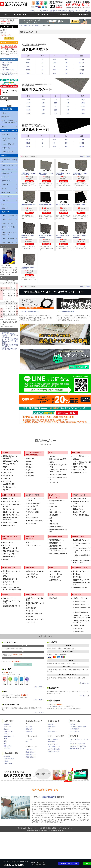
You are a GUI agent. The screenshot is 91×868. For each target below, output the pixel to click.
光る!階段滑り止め (55, 546)
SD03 (28, 66)
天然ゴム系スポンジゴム (11, 501)
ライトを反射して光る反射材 (9, 160)
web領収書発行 (74, 729)
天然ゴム (6, 467)
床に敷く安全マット (9, 568)
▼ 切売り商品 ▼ (84, 14)
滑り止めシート (78, 574)
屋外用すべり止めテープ (81, 571)
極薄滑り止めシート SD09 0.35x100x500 (46, 174)
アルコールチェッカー (8, 196)
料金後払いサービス (8, 75)
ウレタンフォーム (9, 509)
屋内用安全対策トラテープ (11, 606)
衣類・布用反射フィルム (11, 551)
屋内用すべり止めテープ (81, 580)
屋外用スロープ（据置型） (78, 749)
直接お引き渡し (52, 731)
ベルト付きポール (32, 574)
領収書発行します (31, 757)
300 (54, 63)
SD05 (28, 73)
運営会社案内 (29, 729)
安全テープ (5, 208)
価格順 (82, 156)
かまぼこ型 (53, 506)
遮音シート (30, 617)
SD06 (28, 99)
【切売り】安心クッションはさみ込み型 (9, 234)
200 (54, 73)
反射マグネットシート (10, 548)
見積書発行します (31, 752)
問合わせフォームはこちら (69, 863)
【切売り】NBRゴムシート (82, 604)
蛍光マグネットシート (33, 545)
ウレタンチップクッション (11, 515)
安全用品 (4, 156)
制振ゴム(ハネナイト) (80, 467)
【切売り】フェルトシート (9, 223)
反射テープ (6, 545)
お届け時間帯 (52, 726)
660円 (82, 70)
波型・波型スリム (55, 512)
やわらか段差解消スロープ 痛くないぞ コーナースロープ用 (82, 550)
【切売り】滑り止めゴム (81, 612)
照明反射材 (53, 598)
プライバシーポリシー (66, 828)
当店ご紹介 (29, 726)
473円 (82, 140)
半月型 (52, 504)
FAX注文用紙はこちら (23, 664)
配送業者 (50, 724)
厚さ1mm (29, 461)
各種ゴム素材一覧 (7, 109)
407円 (82, 66)
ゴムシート (6, 453)
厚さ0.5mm (30, 458)
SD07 (28, 103)
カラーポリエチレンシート (35, 521)
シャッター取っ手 (32, 506)
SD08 (28, 106)
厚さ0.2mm (30, 473)
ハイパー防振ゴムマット (81, 456)
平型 (51, 521)
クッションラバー (9, 470)
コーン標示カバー (55, 571)
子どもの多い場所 (9, 759)
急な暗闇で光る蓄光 (7, 169)
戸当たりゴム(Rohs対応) (58, 475)
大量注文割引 (52, 742)
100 (54, 59)
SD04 (28, 70)
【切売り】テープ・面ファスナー (9, 228)
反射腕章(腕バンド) (9, 557)
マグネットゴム (8, 475)
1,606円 (82, 147)
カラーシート (30, 515)
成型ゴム (4, 127)
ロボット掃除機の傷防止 (81, 515)
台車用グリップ (78, 506)
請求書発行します (31, 754)
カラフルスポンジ (32, 518)
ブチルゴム (6, 490)
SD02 (28, 63)
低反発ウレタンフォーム (11, 512)
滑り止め (4, 189)
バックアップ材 (31, 524)
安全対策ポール (6, 181)
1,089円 (82, 73)
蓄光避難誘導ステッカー (57, 540)
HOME (21, 26)
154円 (83, 99)
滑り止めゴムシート (9, 487)
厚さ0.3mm (30, 476)
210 (56, 103)
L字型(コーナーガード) (57, 501)
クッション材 (5, 177)
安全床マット (5, 200)
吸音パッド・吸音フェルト (35, 614)
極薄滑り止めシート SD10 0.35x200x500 (28, 174)
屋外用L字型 (54, 515)
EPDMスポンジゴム (9, 499)
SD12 (28, 143)
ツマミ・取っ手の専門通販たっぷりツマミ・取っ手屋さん (10, 341)
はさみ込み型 (54, 524)
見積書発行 (5, 67)
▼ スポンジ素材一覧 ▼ (42, 14)
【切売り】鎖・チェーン (8, 239)
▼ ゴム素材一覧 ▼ (20, 14)
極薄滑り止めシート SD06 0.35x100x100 (28, 205)
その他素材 (5, 185)
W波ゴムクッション (79, 470)
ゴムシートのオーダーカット (30, 312)
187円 (82, 59)
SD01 (28, 59)
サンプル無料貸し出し (54, 749)
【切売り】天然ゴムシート (82, 601)
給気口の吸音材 (31, 608)
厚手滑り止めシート (79, 577)
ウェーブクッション (56, 527)
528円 (83, 103)
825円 (83, 113)
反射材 (5, 739)
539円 (83, 110)
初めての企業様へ (7, 63)
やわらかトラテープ (9, 598)
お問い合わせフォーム (59, 706)
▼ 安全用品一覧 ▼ (64, 14)
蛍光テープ (30, 542)
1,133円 (82, 63)
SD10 (28, 113)
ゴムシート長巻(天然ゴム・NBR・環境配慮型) (8, 122)
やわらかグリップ (79, 512)
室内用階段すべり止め (80, 588)
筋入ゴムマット (8, 585)
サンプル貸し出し (7, 72)
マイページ (79, 11)
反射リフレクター (9, 542)
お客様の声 (53, 11)
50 (54, 66)
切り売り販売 (5, 212)
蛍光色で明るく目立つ (8, 165)
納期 (49, 729)
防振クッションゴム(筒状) (58, 459)
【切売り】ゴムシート (8, 216)
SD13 (28, 147)
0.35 (43, 99)
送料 (27, 742)
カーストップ (54, 482)
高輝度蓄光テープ (55, 543)
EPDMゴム (6, 478)
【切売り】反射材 (7, 219)
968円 (82, 143)
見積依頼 (71, 11)
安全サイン (5, 204)
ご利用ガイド (34, 11)
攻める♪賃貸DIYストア (9, 349)
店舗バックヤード (9, 764)
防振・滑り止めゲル (79, 473)
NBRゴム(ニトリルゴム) (11, 461)
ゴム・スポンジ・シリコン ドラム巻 (9, 139)
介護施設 (6, 761)
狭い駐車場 (7, 756)
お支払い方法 (29, 750)
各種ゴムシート (6, 113)
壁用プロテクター (79, 509)
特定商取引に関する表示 (48, 828)
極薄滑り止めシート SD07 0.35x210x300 (80, 174)
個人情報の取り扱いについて (27, 828)
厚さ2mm (29, 464)
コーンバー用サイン (56, 574)
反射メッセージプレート (11, 554)
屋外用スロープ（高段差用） (78, 746)
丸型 (51, 518)
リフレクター (78, 629)
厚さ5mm (29, 470)
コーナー (52, 509)
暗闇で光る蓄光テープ (56, 537)
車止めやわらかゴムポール (35, 571)
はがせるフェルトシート (11, 582)
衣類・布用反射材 (79, 632)
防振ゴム (76, 459)
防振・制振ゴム (6, 117)
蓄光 (5, 743)
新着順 (88, 156)
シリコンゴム (7, 481)
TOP (6, 14)
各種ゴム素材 (7, 746)
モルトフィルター (7, 148)
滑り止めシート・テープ (80, 568)
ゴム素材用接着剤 (9, 484)
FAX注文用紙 (63, 11)
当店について (44, 11)
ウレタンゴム (7, 473)
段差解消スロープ (7, 173)
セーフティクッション (80, 499)
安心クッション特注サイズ (78, 744)
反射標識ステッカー (56, 580)
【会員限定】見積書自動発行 (78, 726)
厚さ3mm (29, 467)
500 (66, 66)
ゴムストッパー (55, 456)
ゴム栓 (52, 462)
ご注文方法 (29, 739)
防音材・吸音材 (6, 193)
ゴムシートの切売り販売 (66, 312)
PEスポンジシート (9, 526)
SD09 (28, 110)
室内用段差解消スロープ (81, 540)
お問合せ (87, 11)
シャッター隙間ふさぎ (8, 144)
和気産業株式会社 (49, 797)
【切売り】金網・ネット (8, 242)
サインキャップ (55, 577)
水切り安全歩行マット (10, 579)
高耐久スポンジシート (10, 523)
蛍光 (5, 741)
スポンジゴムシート (7, 134)
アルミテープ (30, 622)
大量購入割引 (6, 65)
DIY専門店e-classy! (8, 333)
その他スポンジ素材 (7, 152)
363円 (83, 106)
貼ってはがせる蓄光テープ (58, 554)
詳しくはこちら (39, 687)
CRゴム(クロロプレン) (10, 464)
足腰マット (6, 576)
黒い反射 (6, 560)
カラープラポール (32, 577)
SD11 (28, 140)
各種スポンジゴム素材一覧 (9, 130)
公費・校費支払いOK (8, 70)
